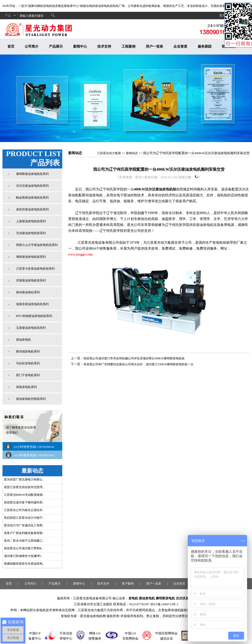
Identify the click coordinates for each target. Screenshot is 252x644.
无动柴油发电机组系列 (31, 233)
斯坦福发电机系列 (28, 351)
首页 (11, 46)
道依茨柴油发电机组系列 (32, 209)
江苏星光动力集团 (109, 153)
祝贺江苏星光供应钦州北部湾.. (24, 487)
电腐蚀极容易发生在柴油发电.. (24, 564)
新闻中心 (80, 46)
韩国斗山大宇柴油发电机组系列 (37, 245)
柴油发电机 (23, 340)
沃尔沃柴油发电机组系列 (32, 186)
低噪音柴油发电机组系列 (32, 304)
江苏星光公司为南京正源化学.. (24, 510)
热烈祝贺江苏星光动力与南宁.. (24, 518)
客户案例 (128, 584)
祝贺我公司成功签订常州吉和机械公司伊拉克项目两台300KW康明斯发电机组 (134, 358)
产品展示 (56, 46)
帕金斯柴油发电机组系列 (32, 198)
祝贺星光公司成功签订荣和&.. (24, 548)
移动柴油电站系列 (28, 292)
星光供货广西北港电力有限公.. (24, 479)
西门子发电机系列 (28, 375)
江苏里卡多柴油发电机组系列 (35, 269)
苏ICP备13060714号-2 (164, 604)
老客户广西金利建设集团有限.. (24, 533)
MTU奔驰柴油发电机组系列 (34, 316)
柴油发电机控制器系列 (31, 399)
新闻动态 (132, 153)
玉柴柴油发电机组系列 (31, 328)
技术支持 (104, 46)
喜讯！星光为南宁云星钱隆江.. (24, 541)
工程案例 (128, 46)
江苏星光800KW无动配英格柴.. (24, 495)
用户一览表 (154, 46)
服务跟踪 (205, 46)
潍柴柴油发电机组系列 (31, 257)
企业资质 (180, 46)
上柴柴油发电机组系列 (31, 221)
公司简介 (32, 46)
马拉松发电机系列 (28, 363)
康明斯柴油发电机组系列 (32, 174)
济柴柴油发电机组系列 (31, 280)
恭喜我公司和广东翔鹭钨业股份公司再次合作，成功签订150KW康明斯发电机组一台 (139, 364)
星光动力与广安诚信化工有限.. (24, 525)
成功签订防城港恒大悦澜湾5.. (23, 556)
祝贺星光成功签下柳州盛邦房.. (24, 502)
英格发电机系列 (26, 387)
